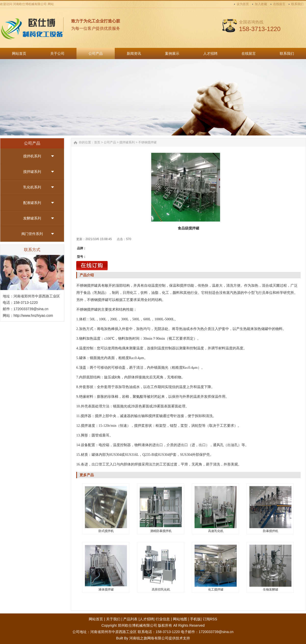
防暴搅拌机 (271, 531)
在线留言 (279, 4)
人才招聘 (147, 619)
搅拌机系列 (32, 156)
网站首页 (96, 619)
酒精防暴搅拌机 (161, 531)
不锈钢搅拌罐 (147, 142)
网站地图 (180, 619)
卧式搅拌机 (106, 531)
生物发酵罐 (271, 590)
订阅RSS (210, 619)
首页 (97, 142)
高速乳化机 (216, 531)
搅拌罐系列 (32, 172)
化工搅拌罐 (216, 590)
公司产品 (110, 142)
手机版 (195, 619)
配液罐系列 (32, 203)
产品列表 (130, 619)
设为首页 (243, 4)
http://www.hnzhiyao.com (33, 316)
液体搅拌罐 (106, 590)
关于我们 (113, 619)
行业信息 (163, 619)
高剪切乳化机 (161, 590)
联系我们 (297, 4)
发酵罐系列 (32, 218)
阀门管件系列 (32, 234)
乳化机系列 (32, 187)
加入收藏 (261, 4)
